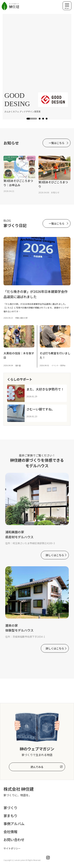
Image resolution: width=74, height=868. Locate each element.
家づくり (10, 808)
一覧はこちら (57, 143)
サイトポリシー (12, 848)
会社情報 (10, 832)
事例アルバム (14, 824)
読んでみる (37, 767)
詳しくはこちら (55, 555)
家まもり (10, 816)
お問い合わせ (14, 840)
